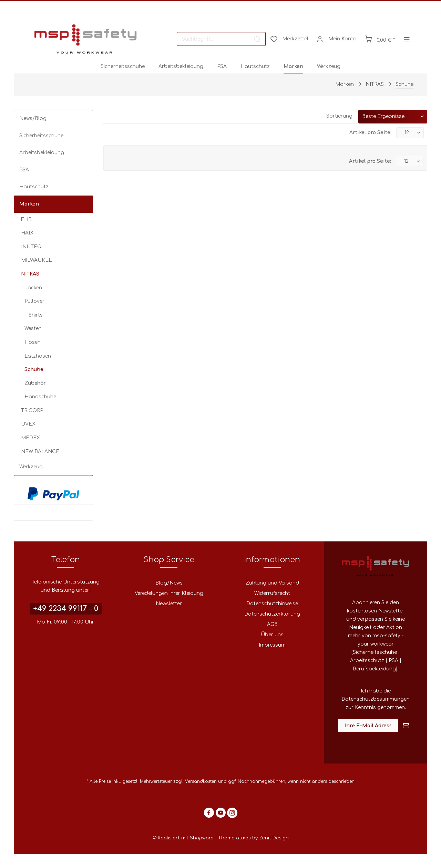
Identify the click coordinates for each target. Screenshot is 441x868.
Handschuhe (40, 397)
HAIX (27, 233)
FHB (26, 220)
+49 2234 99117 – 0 (66, 609)
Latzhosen (38, 356)
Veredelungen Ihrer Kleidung (169, 593)
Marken (29, 204)
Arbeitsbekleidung (42, 153)
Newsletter (169, 604)
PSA (24, 170)
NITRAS (30, 274)
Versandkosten (201, 781)
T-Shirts (34, 315)
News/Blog (33, 118)
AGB (272, 624)
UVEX (28, 424)
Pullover (34, 301)
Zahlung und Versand (272, 583)
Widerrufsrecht (272, 593)
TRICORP (32, 411)
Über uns (272, 635)
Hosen (33, 342)
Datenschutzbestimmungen (376, 699)
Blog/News (169, 583)
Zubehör (35, 383)
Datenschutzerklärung (272, 614)
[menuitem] (221, 39)
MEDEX (30, 438)
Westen (33, 328)
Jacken (33, 288)
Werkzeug (31, 467)
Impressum (272, 645)
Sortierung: (340, 116)
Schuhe (34, 370)
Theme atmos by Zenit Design (253, 838)
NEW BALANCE (40, 452)
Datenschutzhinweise (272, 604)
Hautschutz (34, 187)
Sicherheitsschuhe (41, 136)
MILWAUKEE (37, 260)
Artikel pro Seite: (370, 133)
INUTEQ (31, 247)
